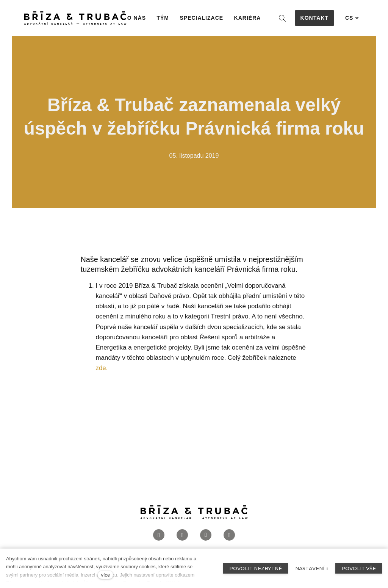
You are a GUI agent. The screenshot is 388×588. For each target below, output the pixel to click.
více (106, 575)
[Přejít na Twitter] (229, 536)
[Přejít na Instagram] (182, 536)
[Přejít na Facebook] (159, 536)
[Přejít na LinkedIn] (206, 536)
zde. (102, 368)
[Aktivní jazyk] (352, 18)
